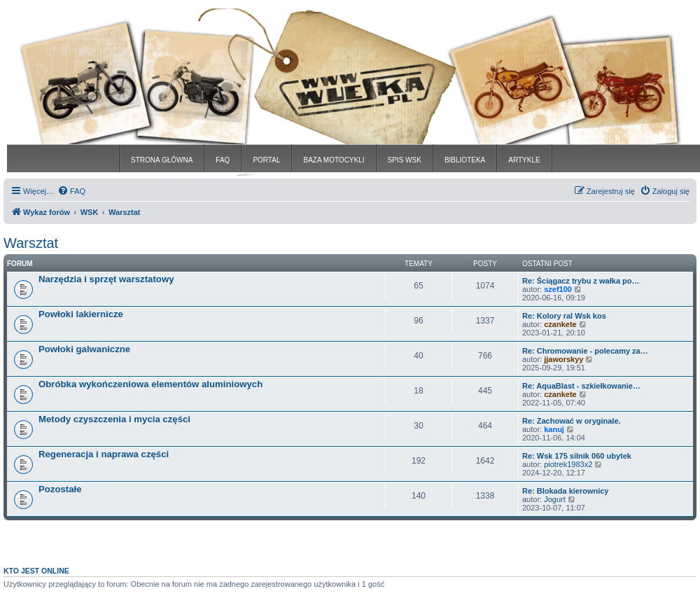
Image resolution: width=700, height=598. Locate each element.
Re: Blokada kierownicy (566, 491)
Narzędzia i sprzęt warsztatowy (106, 279)
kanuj (554, 429)
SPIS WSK (405, 160)
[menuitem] (71, 191)
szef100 (558, 289)
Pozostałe (60, 489)
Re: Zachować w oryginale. (572, 421)
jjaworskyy (563, 359)
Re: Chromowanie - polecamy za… (585, 351)
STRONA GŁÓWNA (162, 160)
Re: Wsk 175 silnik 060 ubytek (577, 456)
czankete (560, 324)
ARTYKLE (524, 160)
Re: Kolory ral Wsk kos (564, 316)
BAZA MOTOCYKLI (334, 160)
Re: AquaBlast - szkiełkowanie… (581, 386)
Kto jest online (36, 571)
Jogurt (555, 499)
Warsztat (31, 243)
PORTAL (266, 160)
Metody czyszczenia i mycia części (114, 419)
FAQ (223, 160)
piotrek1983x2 (568, 464)
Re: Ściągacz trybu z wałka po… (581, 281)
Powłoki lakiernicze (81, 314)
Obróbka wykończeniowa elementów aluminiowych (150, 384)
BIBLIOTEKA (465, 160)
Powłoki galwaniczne (84, 349)
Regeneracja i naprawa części (104, 454)
